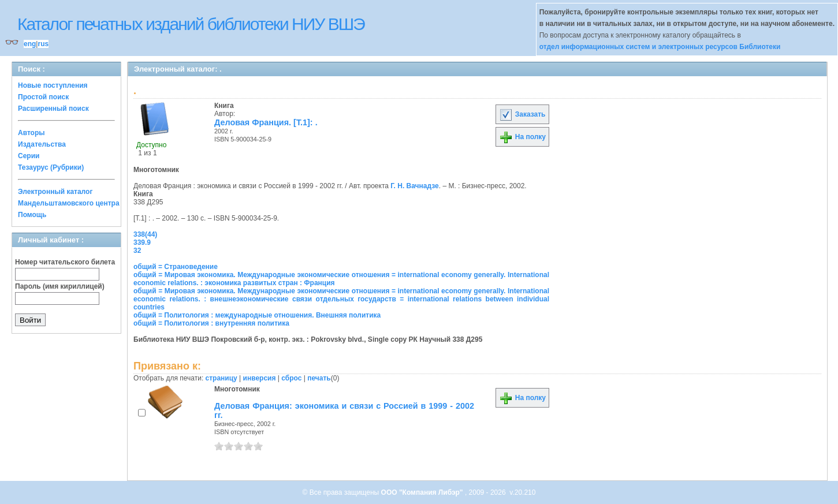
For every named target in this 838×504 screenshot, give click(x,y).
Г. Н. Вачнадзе (414, 186)
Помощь (32, 215)
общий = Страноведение (176, 267)
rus (43, 44)
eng (30, 44)
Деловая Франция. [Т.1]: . (266, 122)
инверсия (260, 378)
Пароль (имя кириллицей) (60, 286)
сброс (291, 378)
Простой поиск (43, 97)
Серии (29, 156)
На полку (522, 137)
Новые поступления (53, 85)
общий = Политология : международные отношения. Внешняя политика (257, 315)
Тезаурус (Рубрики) (51, 167)
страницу (221, 378)
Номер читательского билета (65, 262)
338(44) (145, 234)
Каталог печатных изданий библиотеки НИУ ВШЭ (191, 24)
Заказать (522, 114)
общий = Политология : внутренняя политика (211, 323)
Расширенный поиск (53, 109)
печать (319, 378)
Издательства (42, 144)
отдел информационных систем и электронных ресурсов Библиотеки (660, 47)
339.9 (142, 242)
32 (137, 251)
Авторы (31, 133)
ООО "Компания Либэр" (423, 492)
